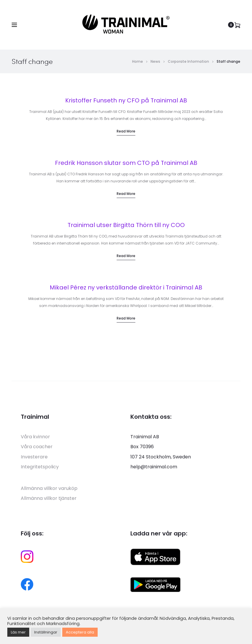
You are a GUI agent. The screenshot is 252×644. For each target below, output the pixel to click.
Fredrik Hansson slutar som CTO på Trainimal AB (126, 163)
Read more (126, 131)
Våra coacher (37, 447)
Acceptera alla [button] (80, 632)
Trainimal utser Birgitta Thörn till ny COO (126, 225)
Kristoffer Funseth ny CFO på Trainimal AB (126, 100)
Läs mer (18, 632)
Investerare (34, 457)
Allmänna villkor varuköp (49, 488)
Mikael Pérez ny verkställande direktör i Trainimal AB (126, 287)
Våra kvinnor (35, 437)
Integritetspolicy (40, 467)
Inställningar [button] (46, 632)
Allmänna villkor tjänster (49, 498)
